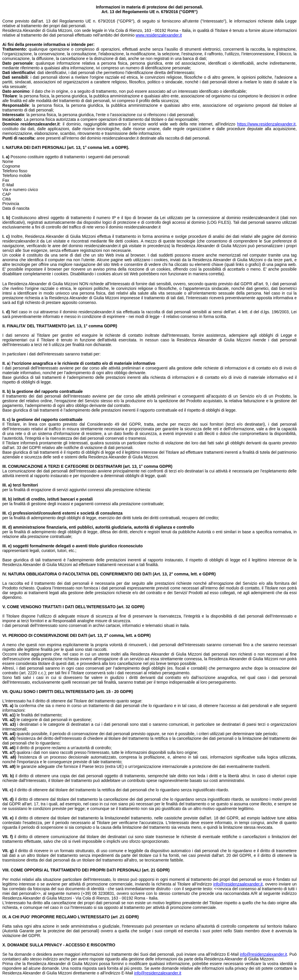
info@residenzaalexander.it (238, 884)
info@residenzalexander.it (264, 954)
